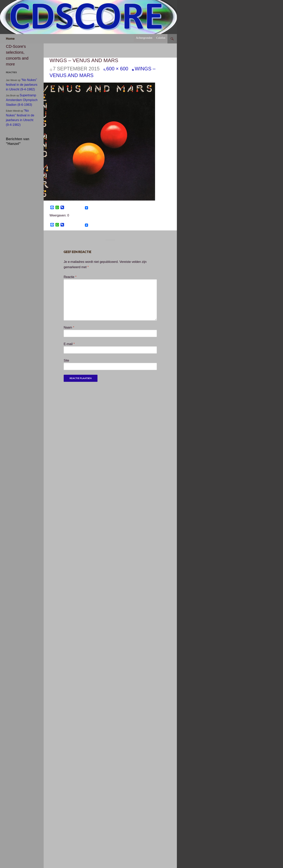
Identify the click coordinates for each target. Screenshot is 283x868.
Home (10, 39)
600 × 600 (117, 69)
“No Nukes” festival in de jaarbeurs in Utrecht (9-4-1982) (22, 85)
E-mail (69, 344)
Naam (69, 327)
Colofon (161, 38)
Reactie (70, 277)
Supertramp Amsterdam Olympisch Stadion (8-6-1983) (22, 100)
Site (66, 360)
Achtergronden (144, 38)
